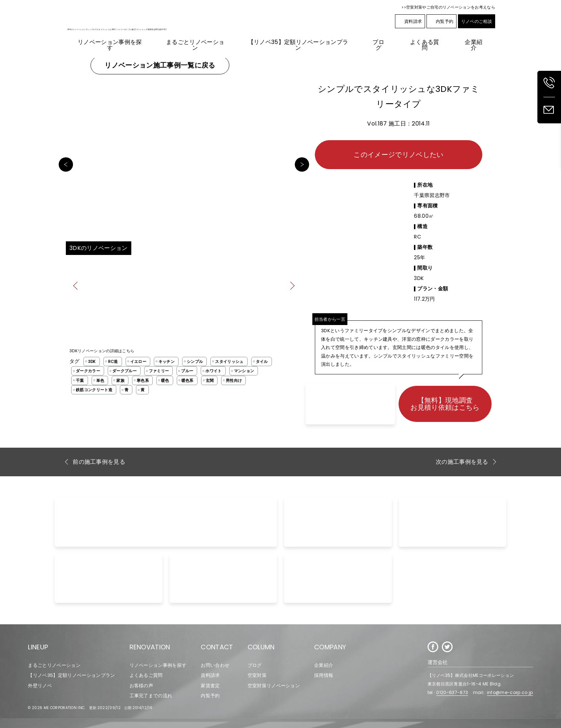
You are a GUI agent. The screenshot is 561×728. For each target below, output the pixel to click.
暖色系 (187, 380)
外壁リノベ (40, 686)
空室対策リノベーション (274, 686)
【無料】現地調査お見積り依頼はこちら (445, 404)
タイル (262, 361)
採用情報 (324, 675)
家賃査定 (210, 686)
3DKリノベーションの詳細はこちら (102, 351)
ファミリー (159, 371)
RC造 (113, 361)
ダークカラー (88, 371)
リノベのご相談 (477, 21)
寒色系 (143, 380)
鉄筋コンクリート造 (94, 390)
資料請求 (410, 21)
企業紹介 (324, 665)
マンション (244, 371)
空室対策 (257, 675)
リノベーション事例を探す (158, 665)
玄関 (210, 380)
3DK (92, 361)
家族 (120, 380)
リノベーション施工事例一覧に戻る (160, 65)
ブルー (187, 371)
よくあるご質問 (146, 675)
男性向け (234, 380)
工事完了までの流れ (151, 696)
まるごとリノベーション (54, 665)
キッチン (167, 361)
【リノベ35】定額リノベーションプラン (71, 675)
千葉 (80, 380)
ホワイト (213, 371)
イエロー (138, 361)
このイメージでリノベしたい (398, 155)
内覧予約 (442, 21)
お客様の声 (142, 686)
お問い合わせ (215, 665)
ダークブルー (125, 371)
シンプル (195, 361)
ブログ (255, 665)
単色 (100, 380)
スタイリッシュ (229, 361)
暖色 (165, 380)
